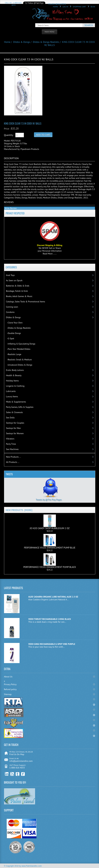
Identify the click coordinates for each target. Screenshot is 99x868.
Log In (65, 7)
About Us (8, 677)
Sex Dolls (10, 418)
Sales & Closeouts (14, 412)
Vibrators (10, 439)
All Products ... (13, 462)
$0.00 (93, 7)
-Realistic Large (14, 354)
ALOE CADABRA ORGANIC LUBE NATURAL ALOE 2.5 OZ (53, 597)
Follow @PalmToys (57, 4)
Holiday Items (12, 381)
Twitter (18, 774)
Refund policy (10, 689)
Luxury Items (12, 396)
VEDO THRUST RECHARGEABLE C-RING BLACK (50, 619)
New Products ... (13, 457)
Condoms (10, 312)
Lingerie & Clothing (15, 386)
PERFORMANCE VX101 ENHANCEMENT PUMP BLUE (50, 541)
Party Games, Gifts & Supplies (20, 407)
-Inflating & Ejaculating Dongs (21, 344)
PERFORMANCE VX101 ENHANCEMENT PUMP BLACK (50, 561)
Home (55, 7)
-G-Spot (10, 338)
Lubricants (11, 391)
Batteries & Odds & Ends (18, 286)
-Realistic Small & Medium (19, 360)
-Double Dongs (13, 333)
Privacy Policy (10, 684)
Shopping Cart (79, 7)
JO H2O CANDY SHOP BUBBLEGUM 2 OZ (50, 522)
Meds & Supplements (16, 402)
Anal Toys (10, 275)
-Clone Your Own (14, 323)
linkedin (7, 774)
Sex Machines (12, 449)
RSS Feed (12, 774)
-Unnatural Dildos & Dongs (19, 365)
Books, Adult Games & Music (19, 296)
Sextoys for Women (15, 433)
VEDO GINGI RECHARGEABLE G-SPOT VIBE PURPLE (52, 644)
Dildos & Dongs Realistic (46, 42)
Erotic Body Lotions (15, 370)
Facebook (23, 774)
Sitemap (8, 694)
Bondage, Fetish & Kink (17, 291)
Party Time (11, 444)
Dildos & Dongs (22, 42)
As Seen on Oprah (14, 280)
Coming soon (12, 307)
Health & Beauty (14, 375)
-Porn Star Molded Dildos (18, 349)
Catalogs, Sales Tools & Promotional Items (26, 302)
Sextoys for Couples (15, 423)
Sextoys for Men (13, 428)
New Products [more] (19, 510)
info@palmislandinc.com (21, 761)
